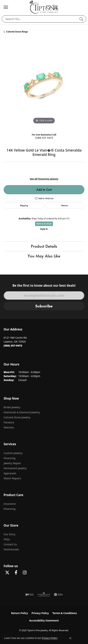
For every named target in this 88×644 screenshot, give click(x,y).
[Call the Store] (13, 346)
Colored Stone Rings (17, 32)
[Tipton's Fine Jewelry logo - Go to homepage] (44, 7)
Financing (9, 458)
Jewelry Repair (12, 463)
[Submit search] (82, 19)
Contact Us (10, 544)
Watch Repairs (12, 478)
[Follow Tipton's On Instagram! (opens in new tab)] (25, 573)
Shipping (24, 205)
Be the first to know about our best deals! (44, 286)
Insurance (10, 504)
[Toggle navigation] (8, 7)
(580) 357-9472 (44, 138)
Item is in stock (44, 224)
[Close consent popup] (70, 638)
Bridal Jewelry (12, 407)
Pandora (9, 422)
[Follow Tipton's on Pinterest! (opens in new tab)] (33, 573)
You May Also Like (44, 256)
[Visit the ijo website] (29, 595)
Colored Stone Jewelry (17, 417)
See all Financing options (44, 179)
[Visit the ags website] (44, 595)
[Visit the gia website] (58, 595)
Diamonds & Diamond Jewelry (22, 412)
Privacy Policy (40, 613)
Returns (65, 205)
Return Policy (20, 613)
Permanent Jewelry (15, 468)
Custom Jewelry (13, 453)
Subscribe (44, 306)
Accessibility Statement (44, 620)
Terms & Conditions (65, 613)
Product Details (44, 246)
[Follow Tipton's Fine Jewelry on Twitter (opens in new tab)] (7, 573)
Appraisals (10, 473)
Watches (9, 427)
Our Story (9, 534)
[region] (44, 85)
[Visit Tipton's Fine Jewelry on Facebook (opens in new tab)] (16, 573)
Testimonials (11, 549)
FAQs (7, 539)
